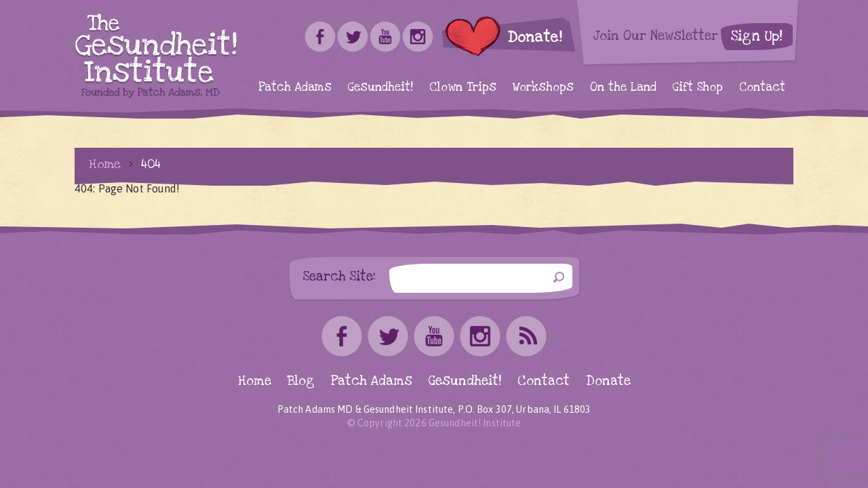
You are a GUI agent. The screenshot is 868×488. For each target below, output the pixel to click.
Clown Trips (463, 87)
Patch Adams (295, 87)
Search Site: (339, 276)
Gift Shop (698, 87)
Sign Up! (757, 36)
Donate (608, 381)
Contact (762, 87)
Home (105, 164)
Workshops (543, 87)
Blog (301, 381)
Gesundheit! (380, 87)
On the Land (623, 87)
